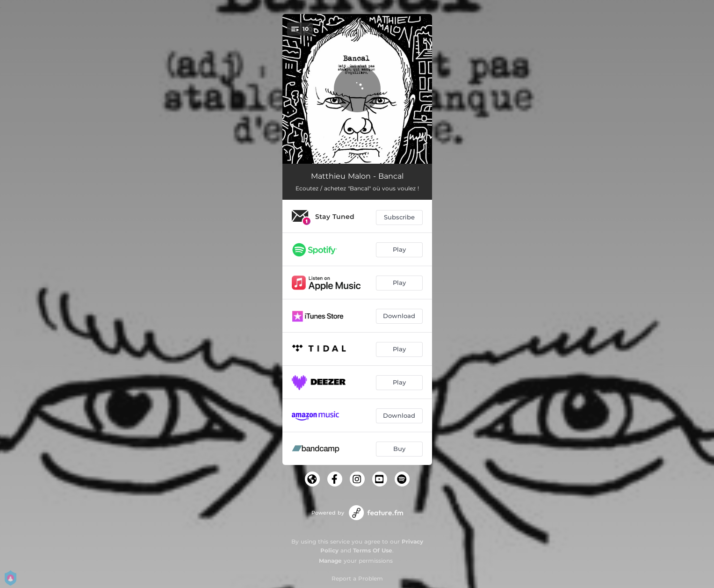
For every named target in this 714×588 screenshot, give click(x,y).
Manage (330, 561)
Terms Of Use (373, 550)
